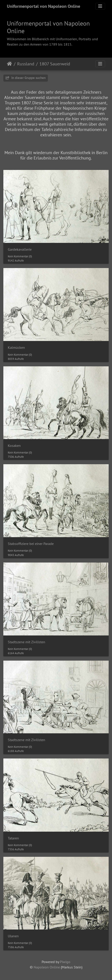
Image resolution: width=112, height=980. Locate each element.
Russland (26, 64)
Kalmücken (16, 348)
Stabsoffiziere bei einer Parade (31, 544)
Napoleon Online (47, 967)
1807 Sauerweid (55, 64)
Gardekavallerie (20, 249)
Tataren (13, 838)
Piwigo (65, 962)
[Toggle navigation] (100, 6)
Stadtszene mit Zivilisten (26, 642)
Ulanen (13, 936)
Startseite (9, 64)
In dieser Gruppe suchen (26, 78)
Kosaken (14, 446)
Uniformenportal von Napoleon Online (44, 6)
